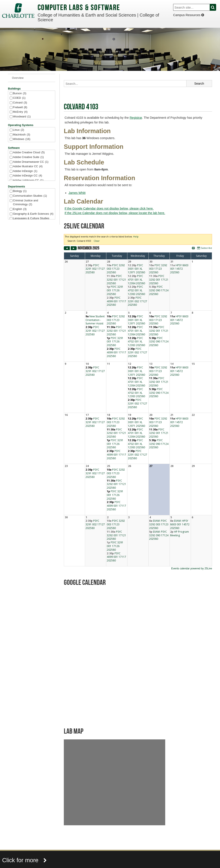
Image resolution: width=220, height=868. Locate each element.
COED (19, 98)
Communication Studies (30, 196)
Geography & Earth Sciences (33, 214)
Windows (22, 139)
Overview (18, 78)
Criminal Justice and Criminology (25, 203)
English (20, 209)
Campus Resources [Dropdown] (189, 15)
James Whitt (77, 193)
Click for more (24, 860)
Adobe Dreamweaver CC (31, 162)
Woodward (22, 117)
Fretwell (20, 107)
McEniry (20, 112)
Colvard (20, 103)
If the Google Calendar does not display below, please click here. (109, 208)
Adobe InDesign (25, 171)
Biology (20, 191)
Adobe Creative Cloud (29, 153)
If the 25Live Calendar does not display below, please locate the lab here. (115, 213)
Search (215, 7)
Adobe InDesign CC (27, 176)
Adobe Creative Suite (28, 157)
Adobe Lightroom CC (28, 180)
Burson (20, 93)
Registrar (136, 118)
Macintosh (21, 135)
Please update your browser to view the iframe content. (138, 402)
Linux (18, 130)
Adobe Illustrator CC (28, 166)
